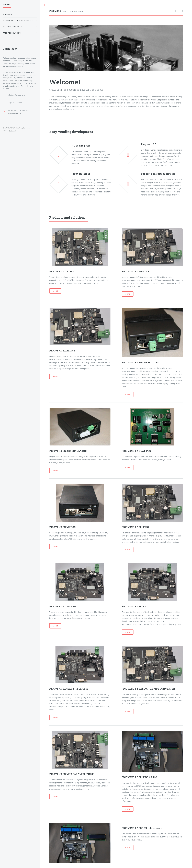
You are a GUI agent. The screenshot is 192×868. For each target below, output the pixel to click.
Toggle (44, 5)
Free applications (12, 33)
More (55, 291)
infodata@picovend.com (17, 95)
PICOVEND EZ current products (18, 21)
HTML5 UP (12, 130)
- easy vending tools (66, 11)
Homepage (8, 15)
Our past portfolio (12, 27)
